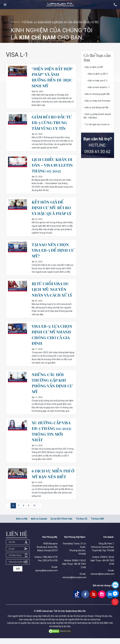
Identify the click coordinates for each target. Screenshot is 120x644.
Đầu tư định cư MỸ (93, 67)
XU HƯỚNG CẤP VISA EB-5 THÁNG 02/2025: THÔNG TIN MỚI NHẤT (52, 437)
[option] (60, 26)
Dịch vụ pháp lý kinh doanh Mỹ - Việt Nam (97, 116)
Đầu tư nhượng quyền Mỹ (97, 94)
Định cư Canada (39, 524)
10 (34, 511)
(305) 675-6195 (50, 566)
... (8, 511)
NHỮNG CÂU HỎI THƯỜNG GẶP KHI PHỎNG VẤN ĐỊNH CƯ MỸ (53, 389)
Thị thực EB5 (97, 524)
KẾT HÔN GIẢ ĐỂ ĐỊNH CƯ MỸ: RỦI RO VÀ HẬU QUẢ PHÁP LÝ (52, 213)
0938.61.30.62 (97, 152)
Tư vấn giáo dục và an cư (97, 124)
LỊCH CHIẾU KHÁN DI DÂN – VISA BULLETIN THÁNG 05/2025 (53, 168)
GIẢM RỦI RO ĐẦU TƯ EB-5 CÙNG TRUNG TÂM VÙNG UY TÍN (53, 122)
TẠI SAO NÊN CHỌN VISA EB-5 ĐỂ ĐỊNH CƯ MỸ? (51, 256)
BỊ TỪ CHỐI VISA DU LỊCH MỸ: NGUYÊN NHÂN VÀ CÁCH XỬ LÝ (53, 295)
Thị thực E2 (82, 524)
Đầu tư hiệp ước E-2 (97, 81)
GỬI (18, 574)
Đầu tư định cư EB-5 (97, 74)
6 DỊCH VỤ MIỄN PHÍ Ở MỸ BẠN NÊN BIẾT (52, 479)
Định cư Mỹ (22, 524)
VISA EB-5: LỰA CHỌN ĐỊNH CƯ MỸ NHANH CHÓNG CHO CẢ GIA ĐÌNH (52, 340)
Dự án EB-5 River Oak (61, 524)
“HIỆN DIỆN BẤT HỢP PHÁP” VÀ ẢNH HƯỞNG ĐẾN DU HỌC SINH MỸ (53, 77)
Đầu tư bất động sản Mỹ (96, 107)
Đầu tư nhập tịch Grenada (97, 101)
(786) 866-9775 (50, 563)
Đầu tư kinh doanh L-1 (98, 87)
